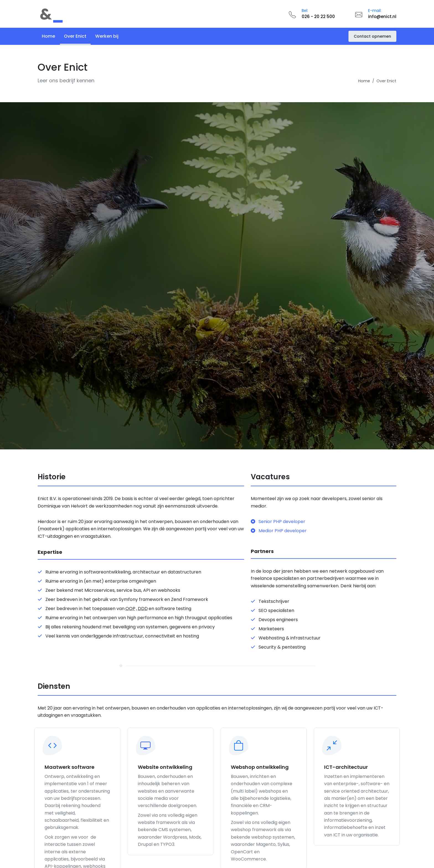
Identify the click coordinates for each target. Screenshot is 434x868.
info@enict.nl (382, 16)
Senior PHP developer (278, 521)
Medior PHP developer (279, 531)
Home (364, 81)
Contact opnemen (372, 36)
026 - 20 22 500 (318, 16)
